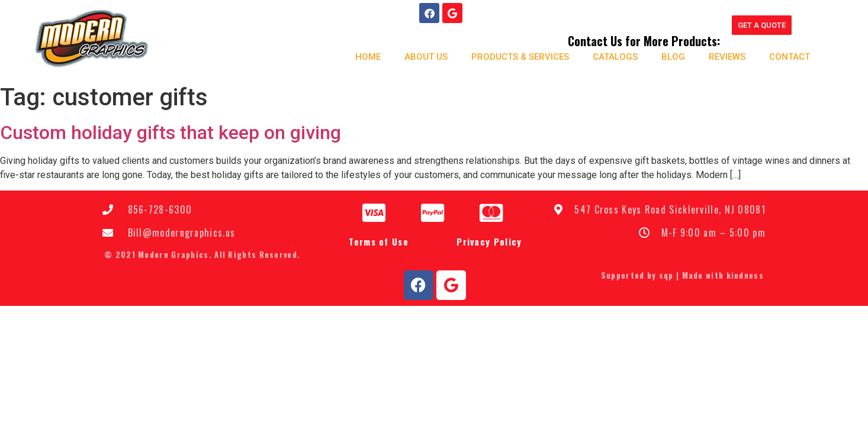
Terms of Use (379, 241)
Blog (673, 57)
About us (425, 57)
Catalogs (615, 57)
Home (367, 57)
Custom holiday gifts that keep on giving (171, 133)
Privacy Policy (489, 241)
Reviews (726, 57)
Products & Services (520, 57)
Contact (789, 57)
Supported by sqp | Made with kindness (682, 275)
